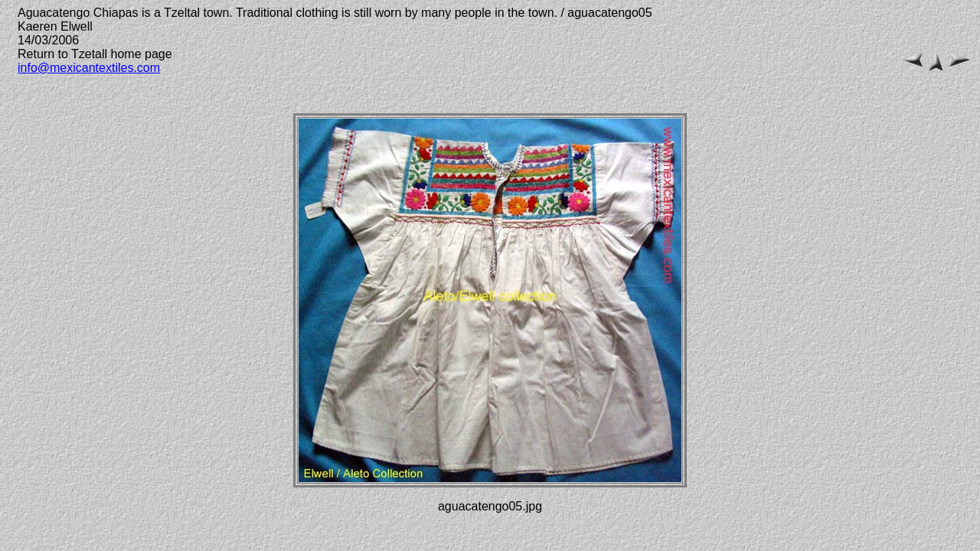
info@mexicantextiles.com (89, 68)
